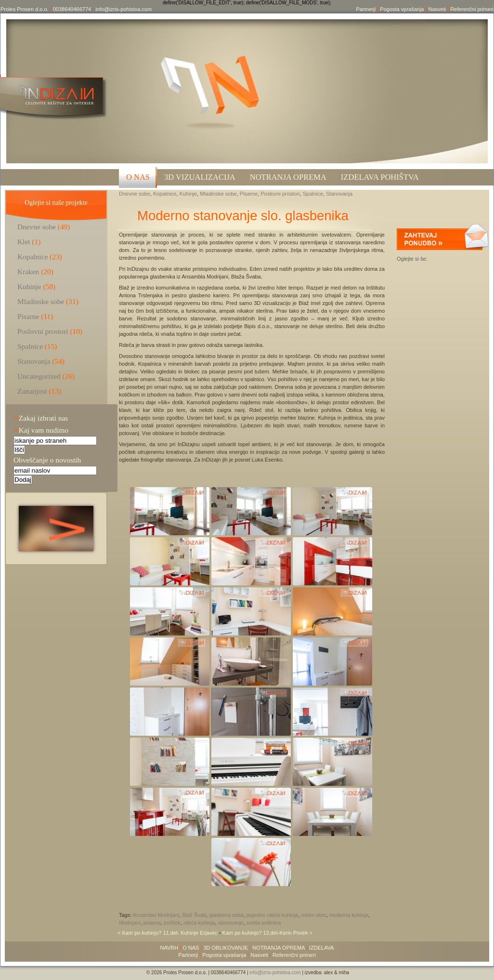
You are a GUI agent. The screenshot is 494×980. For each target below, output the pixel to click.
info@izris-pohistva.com (123, 9)
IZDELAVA (322, 948)
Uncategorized (39, 376)
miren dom (314, 915)
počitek (172, 923)
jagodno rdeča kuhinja (273, 915)
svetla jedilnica (264, 923)
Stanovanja (339, 194)
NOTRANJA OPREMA (279, 948)
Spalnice (313, 194)
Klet (24, 242)
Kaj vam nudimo (41, 430)
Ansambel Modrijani (156, 915)
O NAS (138, 177)
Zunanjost (32, 391)
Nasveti (437, 9)
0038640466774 (72, 9)
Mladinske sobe (218, 194)
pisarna (152, 923)
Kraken (28, 271)
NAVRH (169, 948)
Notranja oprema (288, 177)
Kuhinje (188, 194)
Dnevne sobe (135, 194)
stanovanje (231, 923)
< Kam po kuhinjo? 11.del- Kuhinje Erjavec (168, 933)
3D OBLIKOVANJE (226, 948)
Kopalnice (165, 194)
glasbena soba (226, 915)
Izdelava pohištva (380, 177)
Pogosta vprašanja (402, 9)
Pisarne (249, 194)
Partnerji (366, 9)
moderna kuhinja (349, 915)
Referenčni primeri (472, 9)
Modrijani (130, 923)
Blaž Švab (194, 915)
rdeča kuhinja (199, 923)
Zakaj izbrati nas (41, 418)
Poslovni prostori (280, 194)
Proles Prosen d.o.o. (25, 9)
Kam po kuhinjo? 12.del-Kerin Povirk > (267, 933)
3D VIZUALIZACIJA (200, 177)
